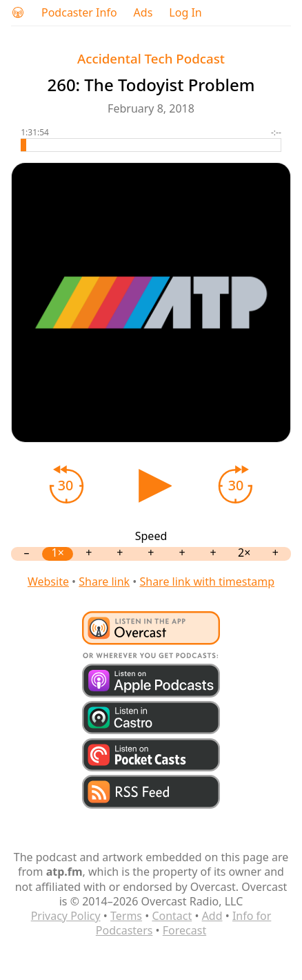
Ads (143, 13)
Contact (172, 916)
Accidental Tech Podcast (151, 58)
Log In (185, 13)
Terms (126, 916)
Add (212, 916)
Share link (104, 582)
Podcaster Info (79, 13)
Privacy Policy (66, 916)
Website (48, 582)
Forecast (184, 930)
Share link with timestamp (207, 582)
